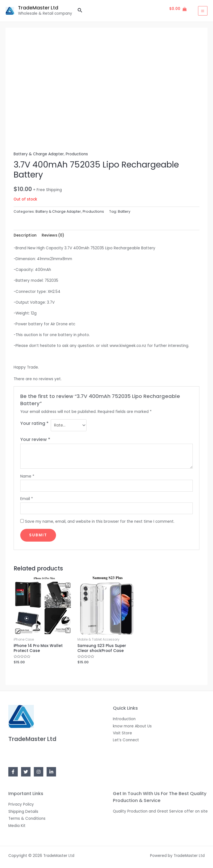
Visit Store (122, 733)
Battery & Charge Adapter (39, 154)
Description (25, 235)
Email (27, 499)
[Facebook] (13, 772)
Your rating (34, 423)
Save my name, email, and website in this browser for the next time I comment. (100, 521)
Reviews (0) (53, 235)
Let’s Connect (126, 740)
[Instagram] (39, 772)
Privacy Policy (21, 804)
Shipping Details (23, 812)
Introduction (124, 719)
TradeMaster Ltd (39, 8)
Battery (124, 211)
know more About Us (132, 726)
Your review (35, 439)
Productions (77, 154)
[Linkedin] (51, 772)
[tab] (25, 235)
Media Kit (17, 826)
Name (27, 476)
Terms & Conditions (27, 818)
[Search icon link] (80, 11)
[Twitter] (26, 772)
